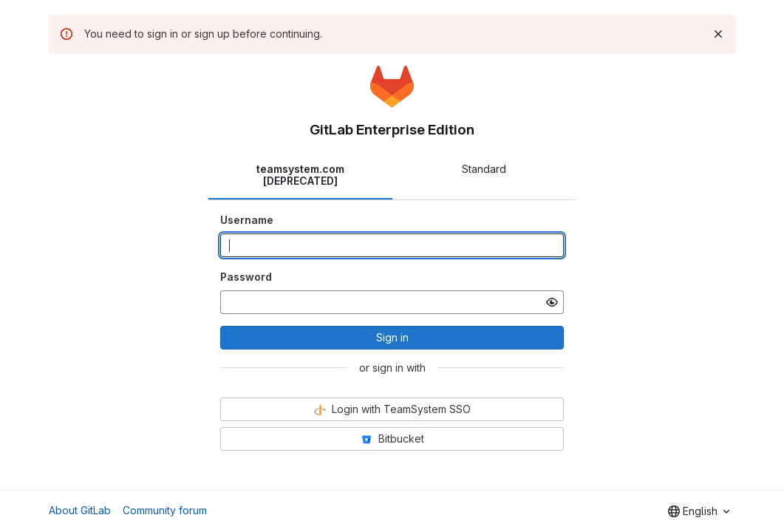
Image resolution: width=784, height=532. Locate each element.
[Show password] (552, 302)
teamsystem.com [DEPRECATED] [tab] (300, 175)
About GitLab (80, 510)
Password (246, 277)
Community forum (165, 510)
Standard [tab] (484, 169)
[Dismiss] (718, 34)
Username (247, 220)
